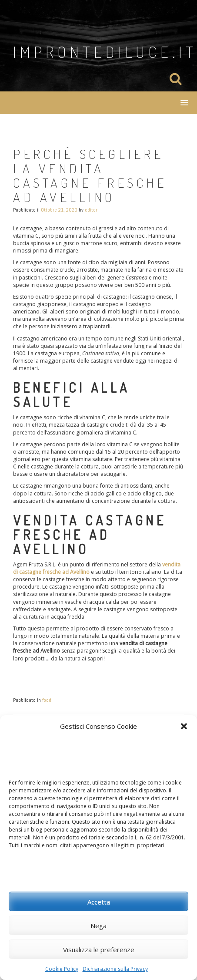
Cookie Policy (62, 969)
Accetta (99, 902)
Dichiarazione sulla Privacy (115, 969)
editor (91, 210)
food (47, 700)
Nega (98, 926)
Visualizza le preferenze (99, 950)
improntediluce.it (105, 52)
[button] (184, 726)
